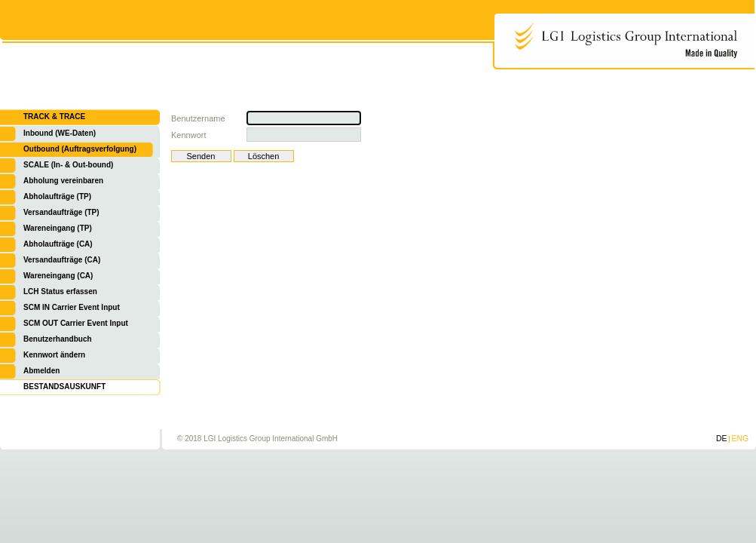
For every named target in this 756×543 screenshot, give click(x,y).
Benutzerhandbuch (58, 339)
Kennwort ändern (54, 355)
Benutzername (198, 118)
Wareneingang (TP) (58, 228)
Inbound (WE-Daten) (60, 133)
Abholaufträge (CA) (58, 244)
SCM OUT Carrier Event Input (76, 323)
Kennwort (188, 135)
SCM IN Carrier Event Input (72, 307)
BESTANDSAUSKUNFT (64, 387)
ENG (740, 439)
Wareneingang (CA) (58, 276)
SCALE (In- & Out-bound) (68, 165)
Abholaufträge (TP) (57, 196)
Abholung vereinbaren (63, 181)
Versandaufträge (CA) (62, 260)
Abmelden (41, 371)
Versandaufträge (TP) (61, 212)
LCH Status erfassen (60, 291)
